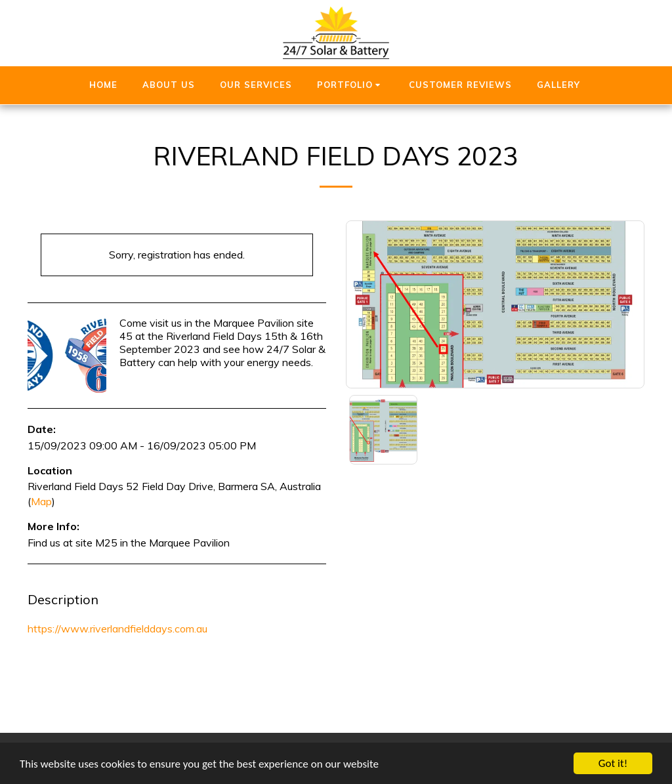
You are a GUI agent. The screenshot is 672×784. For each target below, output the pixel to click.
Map (41, 501)
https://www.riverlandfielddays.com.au (117, 629)
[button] (351, 85)
